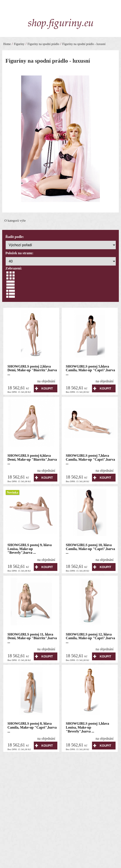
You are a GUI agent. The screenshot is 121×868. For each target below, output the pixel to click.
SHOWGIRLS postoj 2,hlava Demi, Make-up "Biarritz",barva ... (32, 370)
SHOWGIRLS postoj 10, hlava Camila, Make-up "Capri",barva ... (90, 549)
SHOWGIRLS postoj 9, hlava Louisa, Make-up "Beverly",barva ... (30, 549)
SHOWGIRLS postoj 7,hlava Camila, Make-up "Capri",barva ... (90, 459)
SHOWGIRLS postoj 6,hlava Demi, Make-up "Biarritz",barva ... (32, 459)
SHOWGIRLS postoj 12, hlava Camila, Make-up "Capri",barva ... (90, 638)
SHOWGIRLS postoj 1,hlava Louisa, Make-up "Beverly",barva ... (88, 727)
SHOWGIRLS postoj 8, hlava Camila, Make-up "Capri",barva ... (32, 727)
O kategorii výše (15, 221)
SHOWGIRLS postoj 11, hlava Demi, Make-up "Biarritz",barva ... (32, 638)
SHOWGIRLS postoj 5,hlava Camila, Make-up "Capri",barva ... (90, 370)
